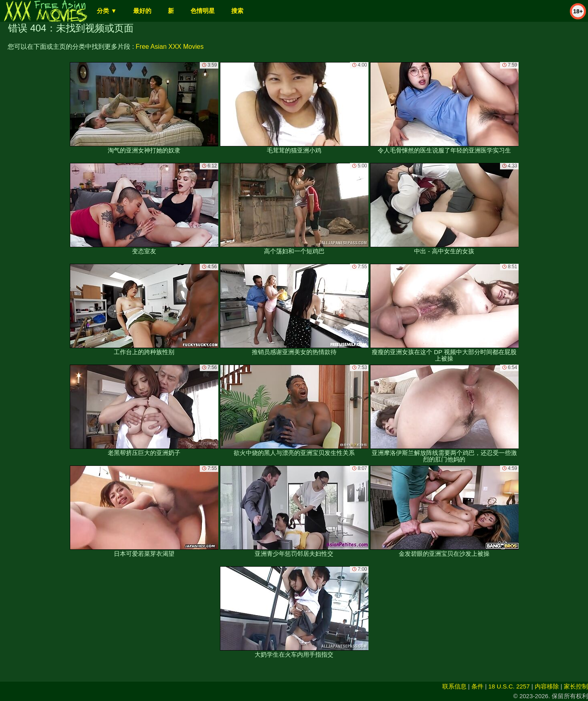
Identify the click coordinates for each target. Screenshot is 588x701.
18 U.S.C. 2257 (509, 686)
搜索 (237, 11)
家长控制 (576, 686)
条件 (477, 686)
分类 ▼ (107, 11)
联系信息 (454, 686)
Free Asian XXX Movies (169, 47)
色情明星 (203, 11)
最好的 (142, 11)
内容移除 (547, 686)
